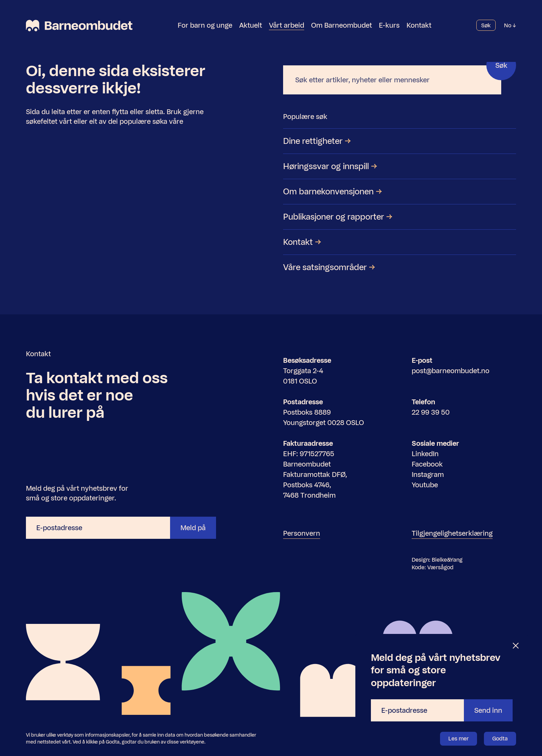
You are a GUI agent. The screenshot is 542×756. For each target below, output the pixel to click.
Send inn (488, 710)
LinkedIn (425, 454)
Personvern (302, 533)
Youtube (425, 485)
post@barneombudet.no (451, 371)
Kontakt (419, 26)
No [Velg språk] (510, 26)
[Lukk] (516, 646)
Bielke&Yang (447, 560)
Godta (500, 739)
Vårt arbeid (287, 26)
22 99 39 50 (431, 412)
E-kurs (389, 26)
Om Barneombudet (342, 26)
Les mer (459, 739)
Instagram (428, 474)
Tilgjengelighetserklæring (452, 533)
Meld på (193, 528)
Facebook (427, 464)
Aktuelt (251, 26)
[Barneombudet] (79, 26)
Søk (486, 26)
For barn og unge (205, 26)
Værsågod (440, 567)
